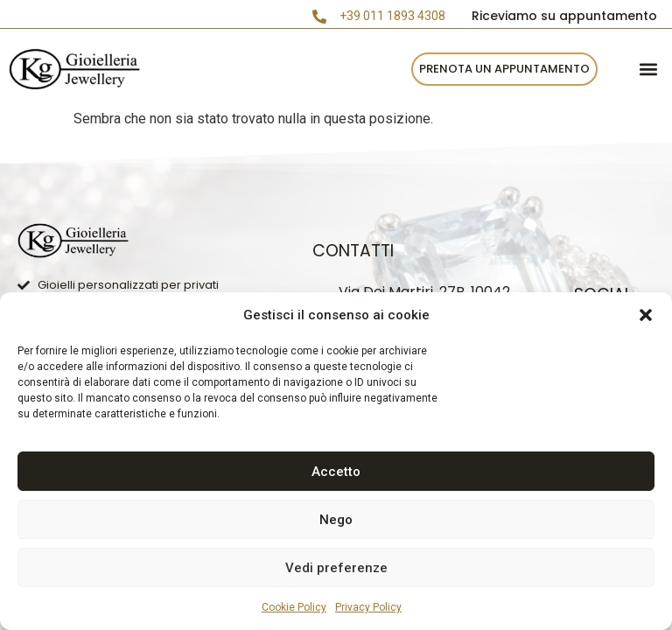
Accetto (336, 472)
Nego (336, 520)
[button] (646, 315)
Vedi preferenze (336, 568)
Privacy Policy (368, 607)
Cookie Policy (294, 607)
